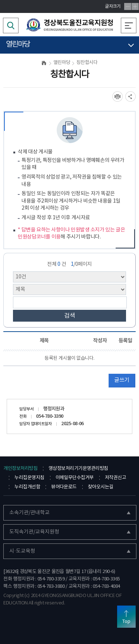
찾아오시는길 (101, 487)
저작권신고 (115, 478)
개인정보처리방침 (20, 469)
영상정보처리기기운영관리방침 (78, 469)
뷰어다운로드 (64, 487)
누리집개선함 (27, 487)
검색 (70, 316)
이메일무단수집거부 (75, 478)
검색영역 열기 (11, 26)
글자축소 (128, 6)
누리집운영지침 (29, 478)
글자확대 (135, 6)
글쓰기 (122, 380)
